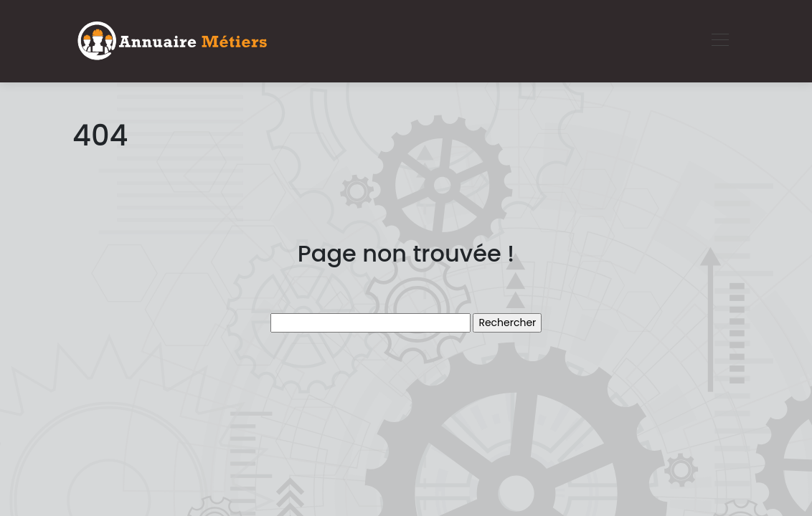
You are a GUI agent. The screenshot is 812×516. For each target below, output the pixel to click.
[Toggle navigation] (719, 42)
